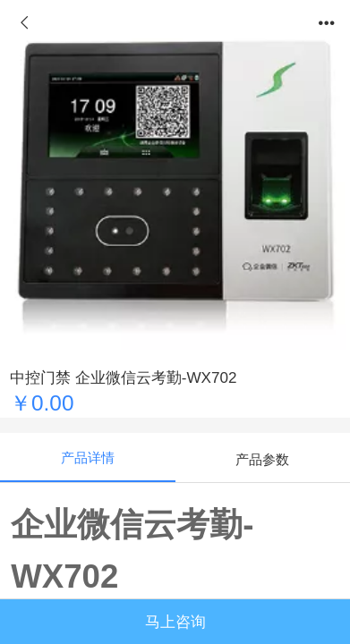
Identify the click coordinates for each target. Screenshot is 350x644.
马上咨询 (175, 622)
